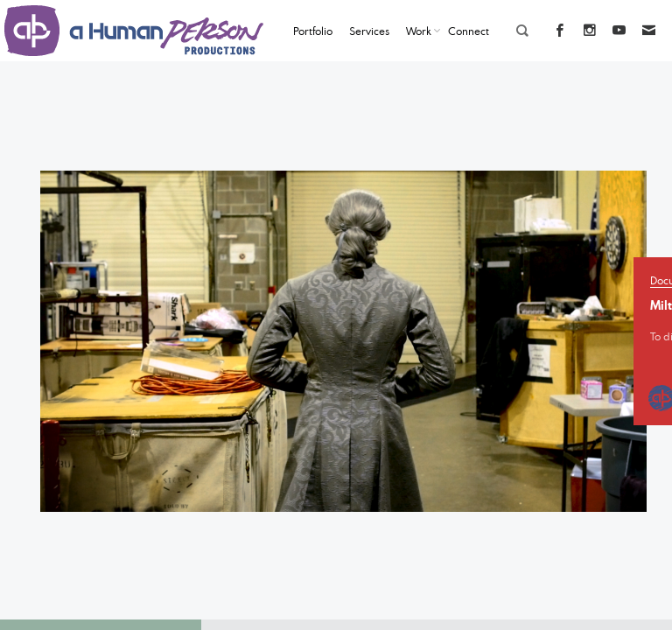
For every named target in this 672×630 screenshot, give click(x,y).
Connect (469, 31)
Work (419, 31)
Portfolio (313, 31)
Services (369, 31)
